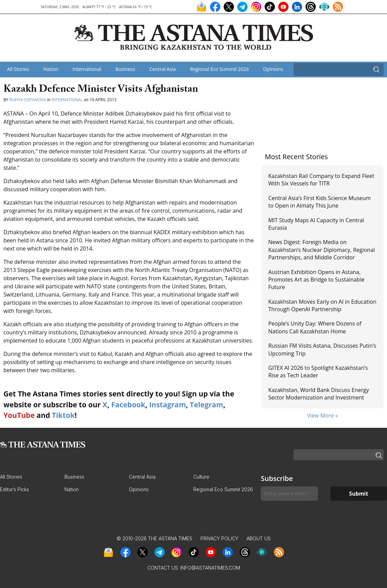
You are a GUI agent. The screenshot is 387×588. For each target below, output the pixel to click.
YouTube (19, 415)
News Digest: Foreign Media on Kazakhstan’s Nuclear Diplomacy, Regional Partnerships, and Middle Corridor (322, 250)
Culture (201, 477)
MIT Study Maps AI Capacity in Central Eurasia (316, 224)
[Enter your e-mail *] (289, 494)
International (87, 69)
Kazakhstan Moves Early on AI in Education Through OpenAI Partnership (322, 305)
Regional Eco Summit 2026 (219, 69)
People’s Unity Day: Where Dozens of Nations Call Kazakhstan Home (315, 327)
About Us (259, 538)
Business (125, 69)
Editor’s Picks (14, 489)
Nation (51, 69)
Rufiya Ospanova (28, 100)
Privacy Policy (219, 538)
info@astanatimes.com (210, 568)
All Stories (18, 69)
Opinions (273, 69)
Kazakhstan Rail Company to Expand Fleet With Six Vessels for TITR (321, 180)
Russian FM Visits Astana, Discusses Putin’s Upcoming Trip (322, 349)
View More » (322, 416)
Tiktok (63, 415)
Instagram (167, 405)
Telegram (207, 405)
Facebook (128, 405)
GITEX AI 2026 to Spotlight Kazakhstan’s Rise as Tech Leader (318, 372)
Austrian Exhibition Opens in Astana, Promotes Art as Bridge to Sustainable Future (316, 280)
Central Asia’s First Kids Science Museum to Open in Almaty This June (320, 202)
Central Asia (163, 69)
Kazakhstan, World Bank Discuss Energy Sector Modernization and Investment (319, 394)
